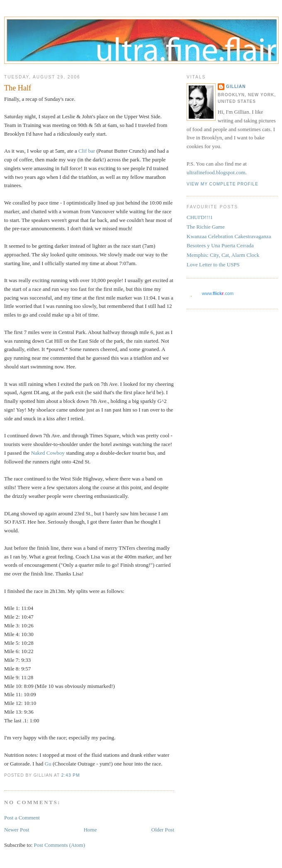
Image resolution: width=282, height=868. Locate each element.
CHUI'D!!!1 (200, 217)
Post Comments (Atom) (60, 845)
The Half (18, 88)
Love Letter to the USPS (213, 265)
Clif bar (87, 151)
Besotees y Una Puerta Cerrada (220, 245)
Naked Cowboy (48, 453)
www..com (218, 293)
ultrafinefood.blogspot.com (216, 172)
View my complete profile (222, 184)
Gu (48, 764)
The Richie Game (206, 227)
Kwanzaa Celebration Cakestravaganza (229, 236)
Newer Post (17, 830)
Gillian (236, 87)
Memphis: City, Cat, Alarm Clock (223, 255)
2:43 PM (71, 775)
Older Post (163, 830)
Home (90, 830)
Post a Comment (22, 818)
